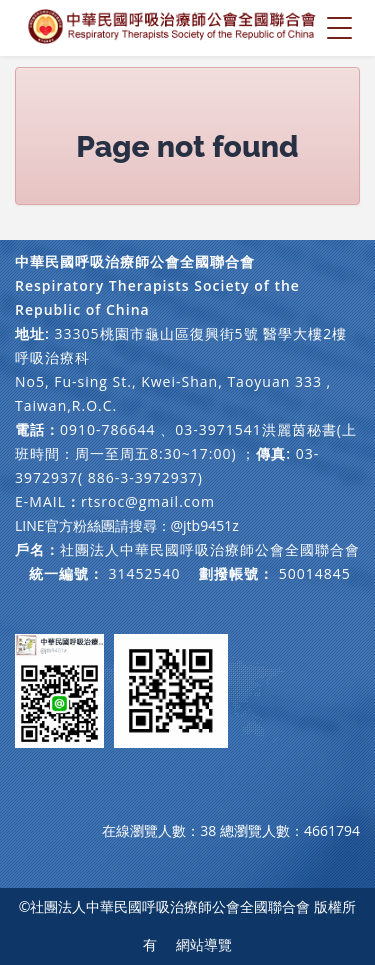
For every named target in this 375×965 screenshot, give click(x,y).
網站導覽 (204, 944)
